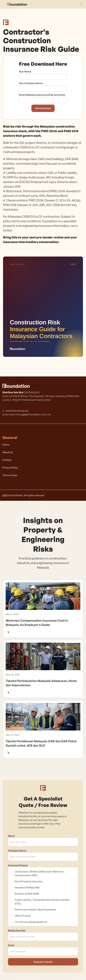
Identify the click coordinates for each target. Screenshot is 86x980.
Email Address (42, 95)
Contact (7, 460)
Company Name (17, 851)
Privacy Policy (10, 468)
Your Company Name (31, 83)
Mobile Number (17, 931)
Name (11, 836)
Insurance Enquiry (18, 865)
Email (11, 945)
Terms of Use (10, 475)
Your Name (25, 72)
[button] (81, 3)
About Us (8, 452)
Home (6, 445)
